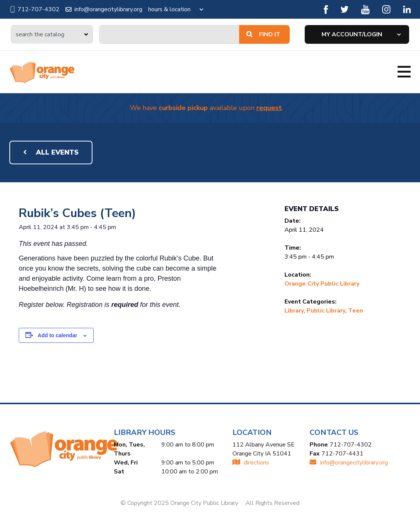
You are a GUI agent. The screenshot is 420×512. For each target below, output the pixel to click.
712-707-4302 (34, 9)
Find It (263, 34)
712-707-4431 (343, 454)
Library (294, 311)
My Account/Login (352, 34)
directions (251, 463)
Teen (356, 311)
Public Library (326, 311)
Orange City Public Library (322, 284)
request (269, 108)
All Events (51, 152)
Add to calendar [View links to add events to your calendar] (58, 335)
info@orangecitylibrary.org (104, 9)
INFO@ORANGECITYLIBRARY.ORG (349, 463)
